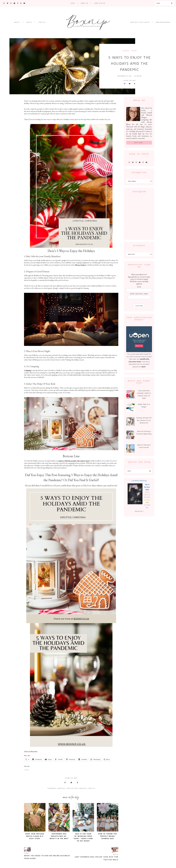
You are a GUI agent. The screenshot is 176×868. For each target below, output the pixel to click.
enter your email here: (139, 294)
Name (139, 287)
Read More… (139, 143)
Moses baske (80, 265)
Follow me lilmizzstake (31, 751)
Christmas (61, 788)
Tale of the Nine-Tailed (147, 487)
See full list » (139, 511)
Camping (27, 370)
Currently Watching (139, 481)
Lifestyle (70, 788)
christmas (126, 51)
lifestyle (134, 51)
